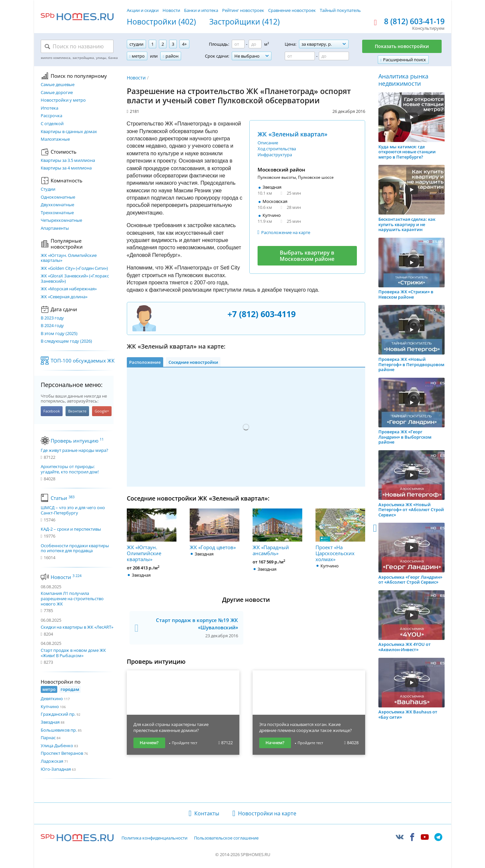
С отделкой (52, 124)
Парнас (48, 738)
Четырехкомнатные (61, 220)
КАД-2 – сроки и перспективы (71, 529)
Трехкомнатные (57, 213)
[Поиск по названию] (77, 46)
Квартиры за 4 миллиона (66, 168)
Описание (268, 143)
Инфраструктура (275, 155)
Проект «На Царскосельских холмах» (340, 535)
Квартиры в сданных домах (69, 132)
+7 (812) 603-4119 (262, 314)
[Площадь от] (238, 44)
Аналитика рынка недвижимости (403, 80)
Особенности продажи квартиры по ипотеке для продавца (75, 548)
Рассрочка (51, 116)
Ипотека (49, 108)
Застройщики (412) (244, 22)
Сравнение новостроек (292, 10)
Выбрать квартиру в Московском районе (307, 256)
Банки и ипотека (201, 10)
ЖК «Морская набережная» (69, 289)
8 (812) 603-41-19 (414, 22)
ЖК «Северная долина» (64, 297)
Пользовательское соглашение (226, 838)
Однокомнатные (58, 197)
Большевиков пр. (59, 730)
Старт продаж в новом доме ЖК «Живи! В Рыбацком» (73, 653)
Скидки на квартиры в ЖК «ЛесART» (77, 627)
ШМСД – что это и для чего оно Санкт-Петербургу (73, 510)
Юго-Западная (56, 769)
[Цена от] (300, 56)
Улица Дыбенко (57, 746)
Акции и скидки (143, 10)
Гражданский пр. (58, 714)
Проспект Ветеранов (62, 753)
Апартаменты (55, 228)
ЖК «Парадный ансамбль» (277, 532)
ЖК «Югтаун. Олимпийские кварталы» (69, 258)
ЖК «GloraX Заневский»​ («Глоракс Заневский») (75, 279)
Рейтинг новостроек (243, 10)
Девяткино (52, 699)
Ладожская (52, 761)
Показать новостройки (402, 46)
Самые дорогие (57, 93)
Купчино (50, 706)
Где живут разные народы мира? (74, 451)
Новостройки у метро (63, 100)
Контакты (207, 813)
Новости (171, 10)
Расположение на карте (286, 232)
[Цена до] (334, 56)
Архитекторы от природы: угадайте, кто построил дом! (70, 469)
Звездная (50, 722)
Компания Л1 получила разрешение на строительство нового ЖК (72, 598)
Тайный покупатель (340, 10)
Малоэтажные (55, 139)
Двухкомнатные (57, 205)
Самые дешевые (58, 85)
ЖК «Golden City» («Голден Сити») (74, 268)
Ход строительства (277, 149)
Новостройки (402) (161, 22)
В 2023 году (52, 318)
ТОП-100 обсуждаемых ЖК (83, 361)
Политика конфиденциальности (154, 838)
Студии (48, 189)
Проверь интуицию (77, 441)
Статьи (63, 498)
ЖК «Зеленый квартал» (292, 134)
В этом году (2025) (59, 334)
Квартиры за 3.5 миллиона (68, 161)
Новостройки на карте (267, 813)
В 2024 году (52, 326)
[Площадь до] (255, 44)
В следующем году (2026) (66, 341)
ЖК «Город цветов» (215, 529)
